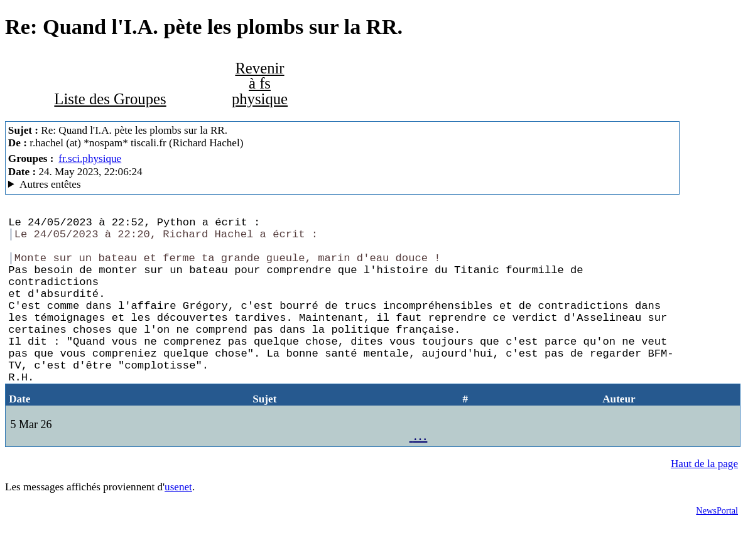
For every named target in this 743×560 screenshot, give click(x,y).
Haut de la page (704, 499)
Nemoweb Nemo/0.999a (343, 185)
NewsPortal (717, 546)
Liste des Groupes (110, 99)
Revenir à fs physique (260, 83)
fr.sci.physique (90, 159)
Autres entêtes (50, 184)
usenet (178, 522)
